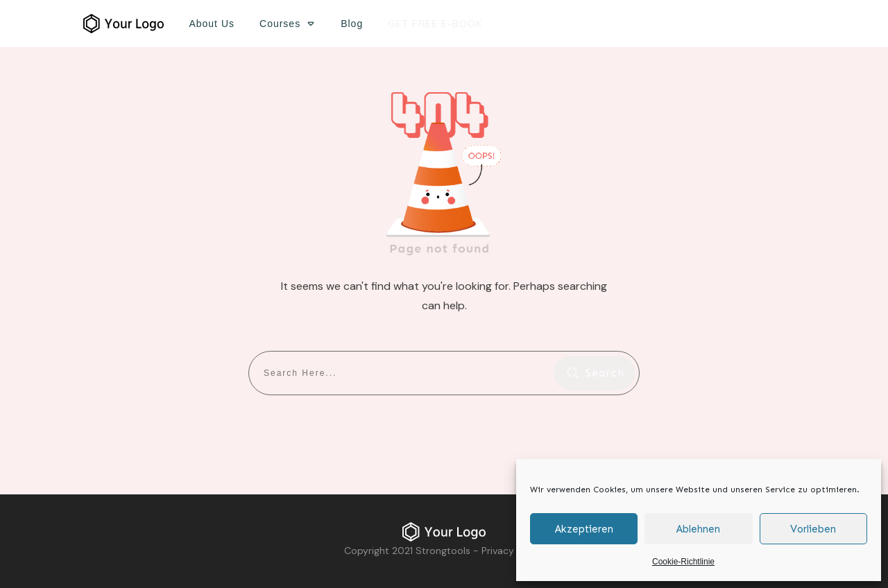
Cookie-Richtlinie (683, 562)
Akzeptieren (584, 529)
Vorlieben (813, 529)
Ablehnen (698, 529)
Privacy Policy (513, 551)
